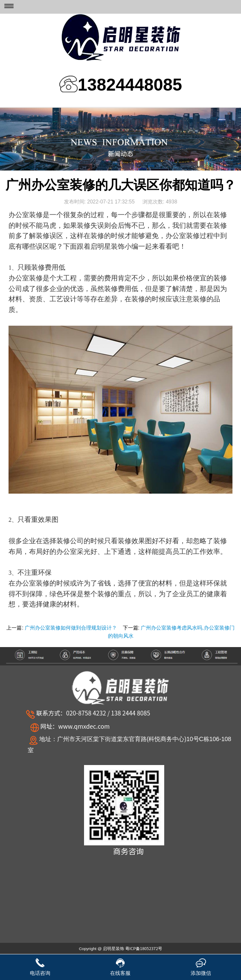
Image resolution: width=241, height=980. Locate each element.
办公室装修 (32, 583)
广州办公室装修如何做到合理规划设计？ (71, 628)
